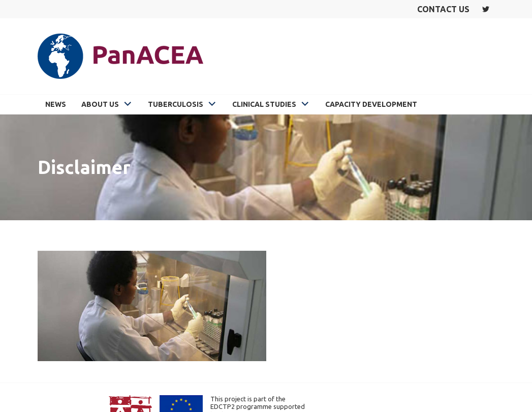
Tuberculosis (176, 104)
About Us (100, 104)
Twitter (486, 9)
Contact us (443, 9)
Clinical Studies (264, 104)
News (56, 104)
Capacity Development (371, 104)
